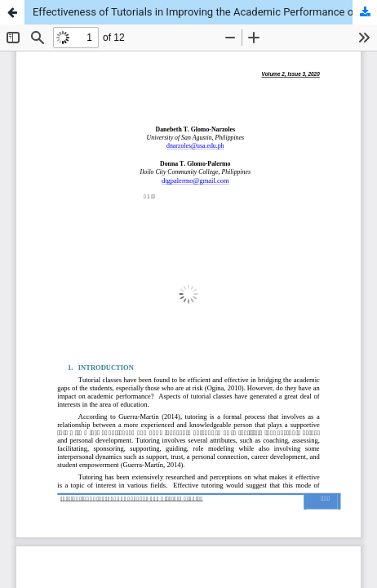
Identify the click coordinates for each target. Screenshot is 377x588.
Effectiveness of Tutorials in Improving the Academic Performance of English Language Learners (205, 12)
